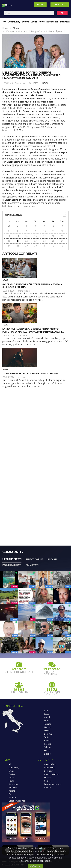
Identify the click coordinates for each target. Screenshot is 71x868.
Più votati (32, 565)
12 (62, 231)
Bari (46, 711)
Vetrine (12, 791)
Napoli (47, 717)
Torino (47, 737)
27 (9, 246)
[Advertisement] (35, 429)
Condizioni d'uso (52, 774)
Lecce (47, 714)
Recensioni (52, 22)
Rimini (47, 751)
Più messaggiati (12, 565)
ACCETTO (35, 866)
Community (14, 22)
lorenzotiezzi (24, 291)
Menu (7, 6)
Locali (34, 22)
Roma (47, 721)
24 (44, 241)
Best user (48, 771)
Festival (12, 774)
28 (18, 246)
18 (53, 236)
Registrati (60, 5)
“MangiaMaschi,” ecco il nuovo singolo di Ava (30, 374)
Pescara (48, 744)
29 (27, 246)
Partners (12, 798)
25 (53, 241)
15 (27, 236)
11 (53, 231)
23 (35, 241)
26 (62, 241)
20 (9, 241)
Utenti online (34, 559)
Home (6, 28)
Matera (47, 727)
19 (62, 236)
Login (40, 5)
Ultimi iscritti (12, 559)
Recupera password (53, 784)
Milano (47, 731)
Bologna (48, 734)
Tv (10, 794)
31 (18, 226)
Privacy (47, 778)
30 (9, 226)
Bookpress (20, 83)
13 (9, 236)
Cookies (48, 781)
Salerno (48, 747)
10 (44, 231)
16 (35, 236)
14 (18, 236)
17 (44, 236)
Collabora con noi (17, 801)
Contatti (48, 788)
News (41, 22)
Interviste (65, 22)
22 (27, 241)
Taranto (48, 724)
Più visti (52, 559)
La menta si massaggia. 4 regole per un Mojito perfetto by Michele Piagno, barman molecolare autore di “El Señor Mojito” (32, 332)
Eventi (25, 22)
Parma (47, 741)
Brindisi (48, 754)
